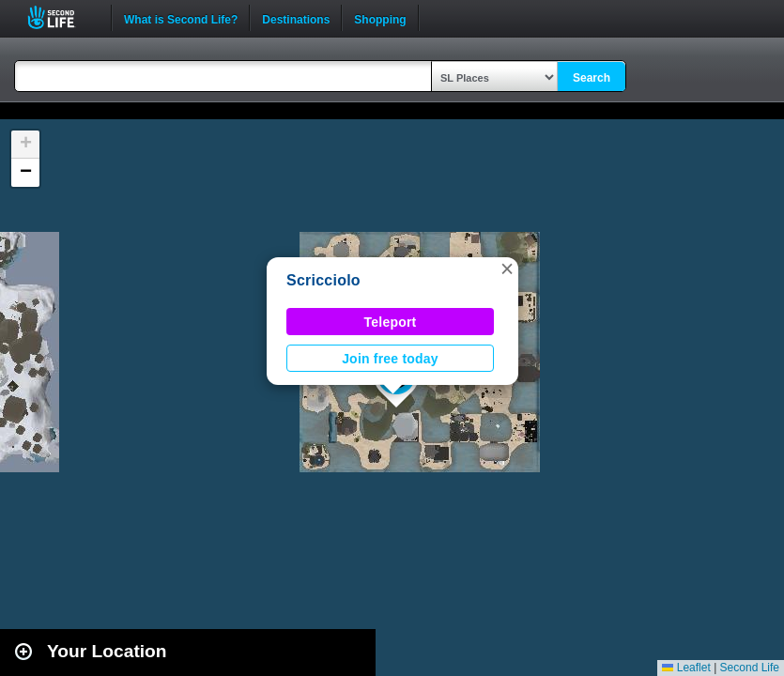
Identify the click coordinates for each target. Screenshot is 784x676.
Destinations (296, 18)
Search (592, 78)
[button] (507, 269)
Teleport (391, 322)
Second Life (61, 17)
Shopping (380, 18)
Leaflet (686, 668)
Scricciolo (323, 280)
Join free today (390, 359)
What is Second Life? (181, 18)
